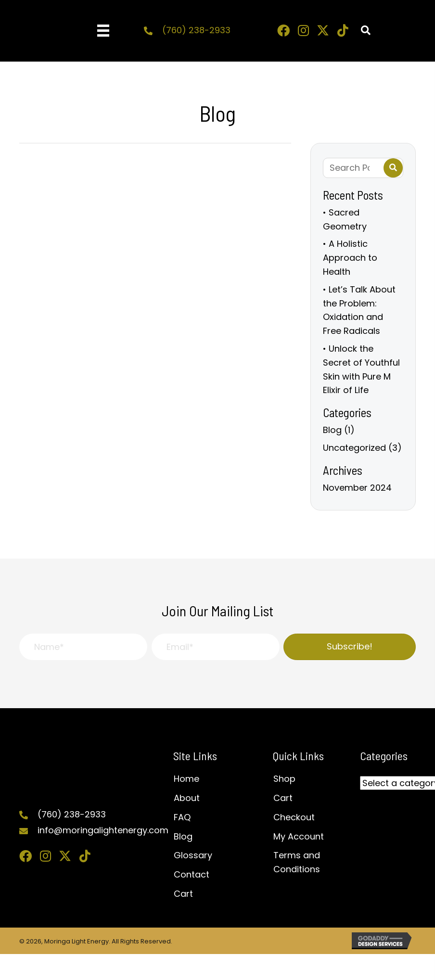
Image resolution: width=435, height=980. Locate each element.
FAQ (182, 817)
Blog (332, 430)
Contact (192, 874)
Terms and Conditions (297, 862)
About (187, 798)
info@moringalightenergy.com (103, 830)
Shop (284, 779)
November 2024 (357, 488)
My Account (299, 836)
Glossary (193, 855)
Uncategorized (354, 448)
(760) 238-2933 (196, 30)
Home (186, 779)
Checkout (294, 817)
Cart (183, 894)
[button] (283, 30)
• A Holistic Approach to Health (350, 258)
